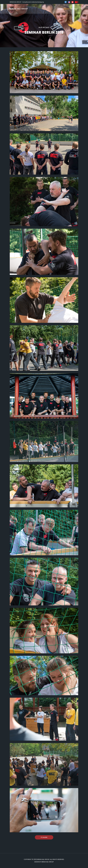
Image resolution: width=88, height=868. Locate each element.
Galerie (66, 9)
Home (60, 9)
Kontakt (75, 9)
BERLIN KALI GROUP (19, 9)
